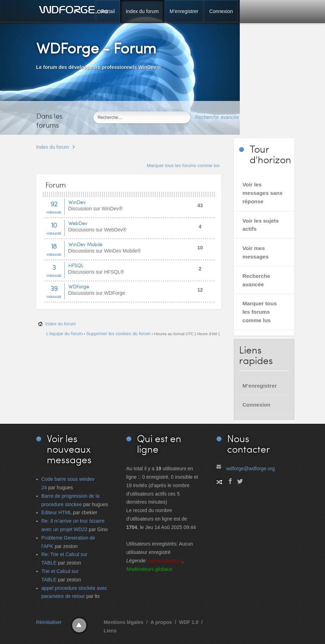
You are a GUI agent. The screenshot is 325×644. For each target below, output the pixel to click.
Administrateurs (165, 561)
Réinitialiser (49, 622)
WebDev (78, 223)
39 (54, 288)
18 (54, 246)
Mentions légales (124, 622)
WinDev (77, 202)
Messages (54, 212)
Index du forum (53, 147)
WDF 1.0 (189, 622)
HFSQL (76, 265)
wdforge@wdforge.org (251, 468)
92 (54, 204)
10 (54, 225)
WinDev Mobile (85, 244)
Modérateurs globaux (150, 569)
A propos (161, 622)
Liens (110, 631)
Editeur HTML (57, 512)
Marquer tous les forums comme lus (183, 165)
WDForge (79, 286)
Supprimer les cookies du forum (118, 334)
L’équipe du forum (64, 334)
